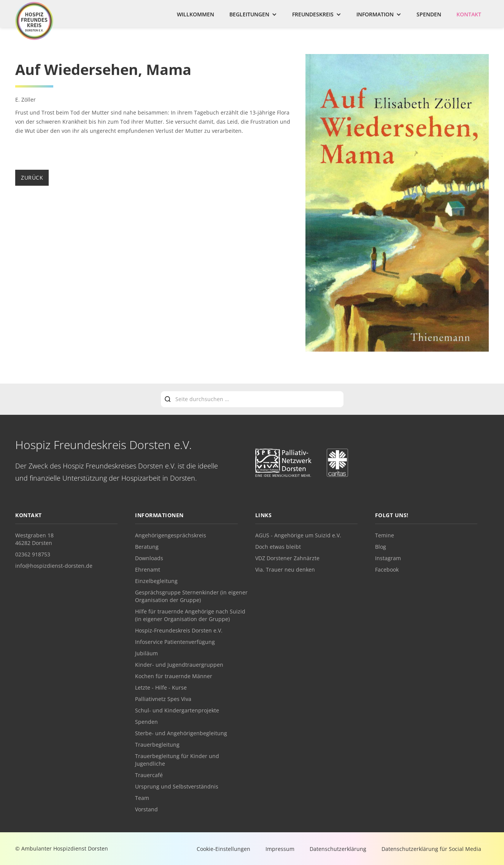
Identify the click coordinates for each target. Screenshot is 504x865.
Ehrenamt (148, 569)
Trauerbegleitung (157, 745)
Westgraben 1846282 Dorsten (34, 539)
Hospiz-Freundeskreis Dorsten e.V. (179, 630)
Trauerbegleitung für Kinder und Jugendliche (177, 760)
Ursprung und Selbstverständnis (177, 786)
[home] (34, 21)
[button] (253, 14)
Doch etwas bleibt (278, 547)
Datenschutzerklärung (338, 849)
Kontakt (469, 14)
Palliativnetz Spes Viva (163, 699)
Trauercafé (149, 775)
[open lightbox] (397, 204)
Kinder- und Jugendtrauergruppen (179, 665)
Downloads (149, 558)
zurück (32, 178)
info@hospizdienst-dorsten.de (54, 566)
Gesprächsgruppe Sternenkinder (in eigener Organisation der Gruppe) (191, 596)
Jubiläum (146, 653)
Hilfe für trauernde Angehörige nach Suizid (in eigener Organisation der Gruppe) (190, 615)
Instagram (388, 558)
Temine (385, 535)
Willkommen (196, 14)
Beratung (147, 547)
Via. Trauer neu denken (285, 569)
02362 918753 (33, 554)
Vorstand (146, 809)
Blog (381, 547)
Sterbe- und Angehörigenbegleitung (181, 733)
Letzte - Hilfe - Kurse (161, 687)
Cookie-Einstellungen (223, 849)
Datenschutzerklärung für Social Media (431, 849)
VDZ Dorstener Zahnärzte (287, 558)
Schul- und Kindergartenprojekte (177, 710)
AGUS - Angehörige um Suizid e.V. (298, 535)
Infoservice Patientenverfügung (175, 642)
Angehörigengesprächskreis (171, 535)
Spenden (429, 14)
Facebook (387, 569)
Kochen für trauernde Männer (174, 676)
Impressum (280, 849)
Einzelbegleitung (156, 581)
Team (142, 798)
